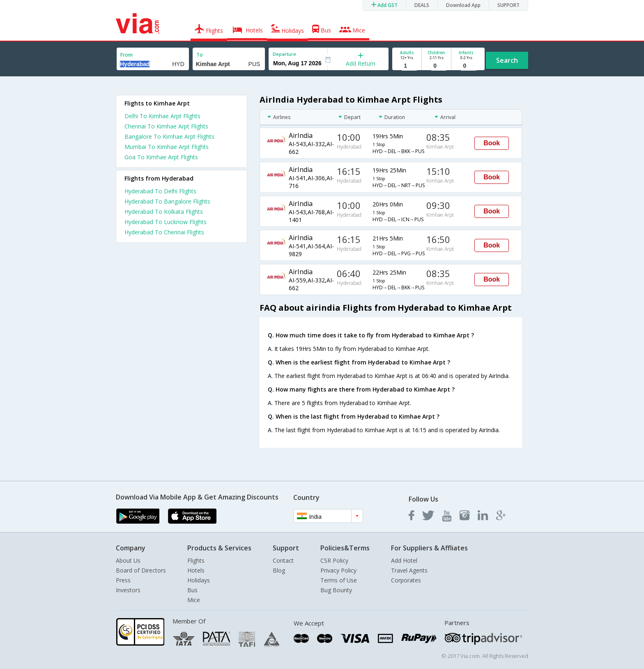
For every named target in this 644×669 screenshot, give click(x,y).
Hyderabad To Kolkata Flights (164, 212)
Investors (128, 590)
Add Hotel (404, 560)
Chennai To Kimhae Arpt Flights (166, 126)
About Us (128, 560)
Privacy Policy (338, 570)
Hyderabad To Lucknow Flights (166, 222)
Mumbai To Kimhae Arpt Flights (167, 147)
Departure (284, 54)
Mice (194, 600)
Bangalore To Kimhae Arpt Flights (169, 136)
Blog (279, 570)
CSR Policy (334, 560)
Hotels (196, 570)
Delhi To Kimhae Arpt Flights (162, 116)
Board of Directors (141, 570)
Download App (463, 5)
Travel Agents (409, 570)
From (126, 55)
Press (123, 580)
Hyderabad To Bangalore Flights (167, 201)
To (200, 55)
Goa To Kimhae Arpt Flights (161, 157)
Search (507, 60)
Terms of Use (339, 580)
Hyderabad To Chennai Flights (164, 232)
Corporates (406, 580)
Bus (192, 590)
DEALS (422, 5)
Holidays (199, 580)
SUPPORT (508, 5)
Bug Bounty (336, 590)
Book (492, 143)
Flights (196, 560)
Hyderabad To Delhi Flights (160, 191)
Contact (283, 560)
